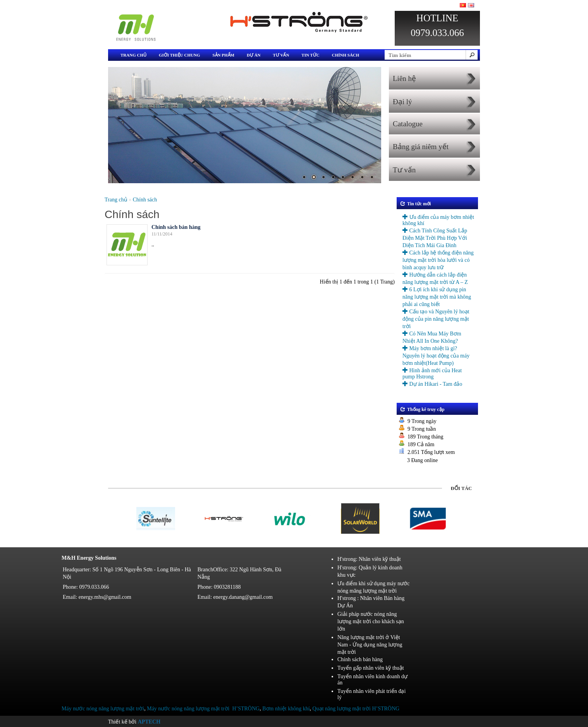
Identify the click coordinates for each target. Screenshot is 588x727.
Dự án (254, 55)
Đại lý (402, 102)
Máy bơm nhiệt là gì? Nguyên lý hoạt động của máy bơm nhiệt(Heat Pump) (436, 356)
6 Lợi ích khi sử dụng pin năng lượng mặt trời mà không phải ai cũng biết (437, 297)
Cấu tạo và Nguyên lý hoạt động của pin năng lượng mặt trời (436, 319)
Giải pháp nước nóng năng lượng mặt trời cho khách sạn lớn (371, 621)
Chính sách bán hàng (176, 227)
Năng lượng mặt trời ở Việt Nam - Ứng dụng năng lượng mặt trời (370, 645)
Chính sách (346, 55)
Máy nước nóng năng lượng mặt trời (103, 709)
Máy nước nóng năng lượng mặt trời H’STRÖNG (203, 709)
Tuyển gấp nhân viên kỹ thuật (371, 668)
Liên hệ (404, 78)
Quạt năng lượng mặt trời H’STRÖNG (356, 709)
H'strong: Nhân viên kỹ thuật (369, 559)
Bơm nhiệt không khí (286, 709)
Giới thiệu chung (179, 55)
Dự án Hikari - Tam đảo (432, 384)
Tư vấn (281, 55)
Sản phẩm (223, 55)
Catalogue (408, 124)
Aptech (149, 722)
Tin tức (310, 55)
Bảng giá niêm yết (421, 147)
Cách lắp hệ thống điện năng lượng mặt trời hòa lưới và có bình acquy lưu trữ (438, 260)
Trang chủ (133, 55)
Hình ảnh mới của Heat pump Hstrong (432, 374)
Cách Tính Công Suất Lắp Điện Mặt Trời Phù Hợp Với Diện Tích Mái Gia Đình (435, 238)
